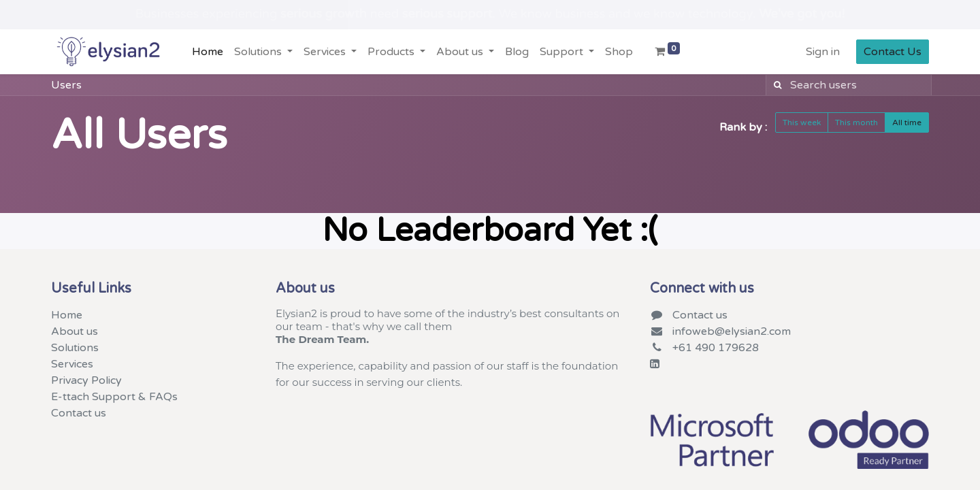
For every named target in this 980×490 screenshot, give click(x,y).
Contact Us (893, 52)
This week (802, 122)
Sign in (823, 52)
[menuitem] (208, 52)
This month (856, 122)
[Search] (775, 85)
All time (907, 122)
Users (66, 85)
